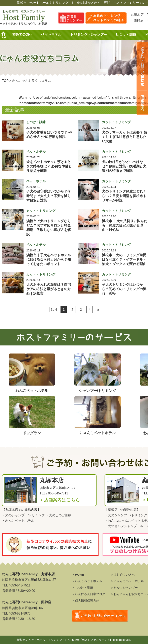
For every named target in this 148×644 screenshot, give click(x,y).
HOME (5, 35)
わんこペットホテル (20, 521)
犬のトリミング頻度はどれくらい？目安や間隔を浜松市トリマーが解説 (124, 196)
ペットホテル (52, 35)
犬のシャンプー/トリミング (25, 515)
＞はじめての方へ (123, 575)
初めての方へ (22, 35)
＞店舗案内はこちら (60, 500)
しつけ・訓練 (125, 35)
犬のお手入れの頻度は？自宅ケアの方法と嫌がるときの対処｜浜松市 (49, 289)
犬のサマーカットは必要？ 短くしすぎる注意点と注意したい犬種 (125, 137)
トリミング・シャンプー (90, 35)
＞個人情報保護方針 (86, 601)
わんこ (113, 521)
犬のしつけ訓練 (60, 515)
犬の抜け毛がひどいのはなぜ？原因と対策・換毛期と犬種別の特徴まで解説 (124, 166)
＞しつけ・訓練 (83, 588)
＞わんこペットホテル (87, 581)
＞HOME (78, 575)
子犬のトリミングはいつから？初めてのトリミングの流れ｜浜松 (124, 289)
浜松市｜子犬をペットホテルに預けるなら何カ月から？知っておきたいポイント (49, 260)
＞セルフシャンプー (124, 588)
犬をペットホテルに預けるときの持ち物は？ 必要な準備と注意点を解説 (49, 166)
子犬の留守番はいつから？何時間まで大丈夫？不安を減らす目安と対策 (49, 196)
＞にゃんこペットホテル (127, 581)
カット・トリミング (116, 122)
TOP (5, 81)
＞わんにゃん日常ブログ (89, 594)
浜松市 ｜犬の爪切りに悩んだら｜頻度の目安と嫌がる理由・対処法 (125, 225)
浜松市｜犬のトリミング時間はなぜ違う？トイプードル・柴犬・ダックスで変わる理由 (124, 260)
